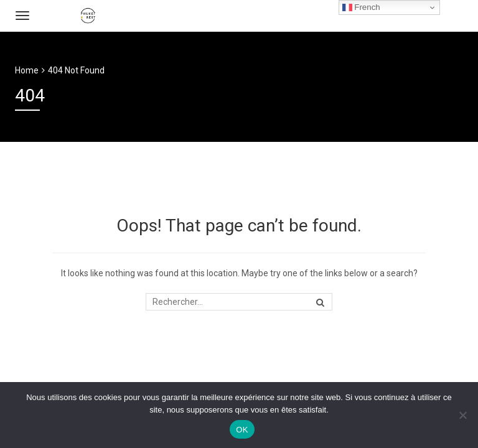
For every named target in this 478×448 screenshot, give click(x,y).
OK (242, 430)
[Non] (462, 415)
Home (27, 70)
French (361, 7)
